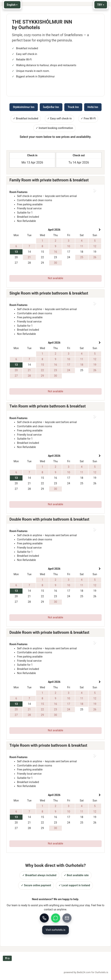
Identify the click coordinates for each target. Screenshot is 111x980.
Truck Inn (73, 107)
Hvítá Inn (93, 107)
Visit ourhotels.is (55, 930)
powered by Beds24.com (86, 972)
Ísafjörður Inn (51, 107)
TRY (101, 5)
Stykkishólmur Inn (24, 107)
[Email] (67, 918)
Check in (32, 155)
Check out (79, 155)
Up (7, 958)
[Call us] (44, 918)
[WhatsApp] (56, 918)
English (12, 5)
